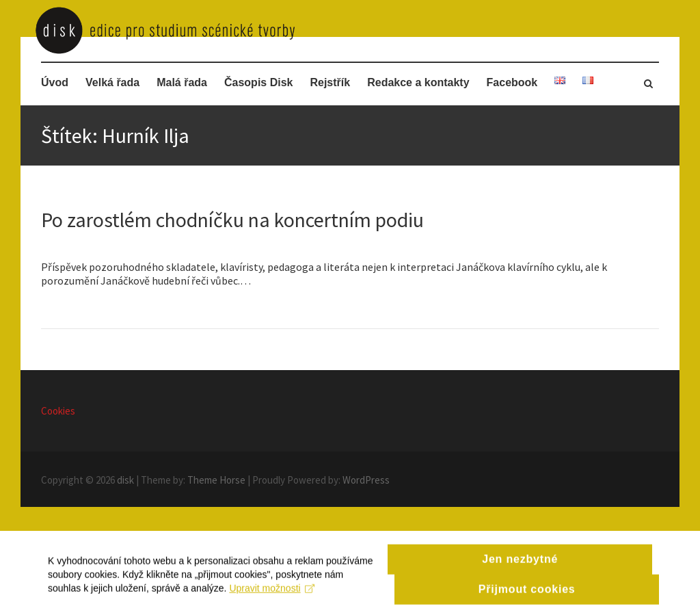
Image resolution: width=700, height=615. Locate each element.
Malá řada (182, 82)
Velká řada (112, 82)
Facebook (512, 82)
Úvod (55, 82)
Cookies (58, 411)
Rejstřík (330, 82)
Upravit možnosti (272, 603)
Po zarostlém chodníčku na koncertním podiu (232, 220)
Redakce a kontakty (418, 82)
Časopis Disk (258, 82)
